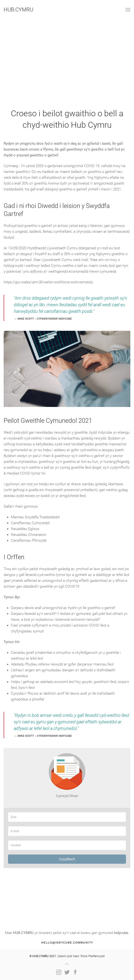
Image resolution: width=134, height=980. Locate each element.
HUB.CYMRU (18, 10)
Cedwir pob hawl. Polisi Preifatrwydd (67, 956)
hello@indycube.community (67, 943)
